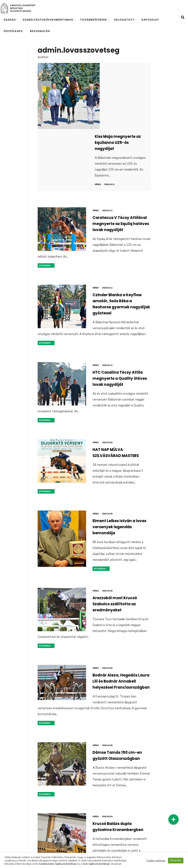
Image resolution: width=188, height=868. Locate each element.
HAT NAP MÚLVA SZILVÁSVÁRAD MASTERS (120, 396)
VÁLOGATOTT (124, 20)
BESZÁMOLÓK (40, 31)
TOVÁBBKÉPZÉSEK (94, 20)
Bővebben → (46, 205)
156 (99, 844)
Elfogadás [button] (176, 860)
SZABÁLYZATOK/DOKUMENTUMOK (48, 20)
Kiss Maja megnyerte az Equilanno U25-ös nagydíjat (124, 79)
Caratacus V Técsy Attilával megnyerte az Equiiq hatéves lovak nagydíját (119, 167)
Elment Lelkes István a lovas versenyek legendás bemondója (117, 471)
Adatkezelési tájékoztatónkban (58, 864)
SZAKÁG (10, 20)
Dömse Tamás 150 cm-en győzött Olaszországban (121, 704)
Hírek (107, 123)
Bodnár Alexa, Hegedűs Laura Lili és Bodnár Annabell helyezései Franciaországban (119, 631)
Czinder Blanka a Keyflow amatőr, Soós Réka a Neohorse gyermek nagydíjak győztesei (121, 245)
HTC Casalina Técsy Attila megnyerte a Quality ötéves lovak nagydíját (116, 323)
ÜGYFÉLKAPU (13, 31)
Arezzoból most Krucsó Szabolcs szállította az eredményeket (118, 550)
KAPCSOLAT (150, 20)
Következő (119, 844)
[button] (173, 819)
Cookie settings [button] (156, 860)
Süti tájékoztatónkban (96, 864)
